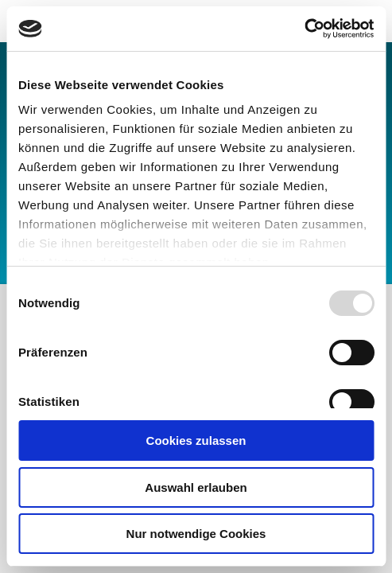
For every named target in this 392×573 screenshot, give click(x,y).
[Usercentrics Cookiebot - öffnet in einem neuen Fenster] (304, 29)
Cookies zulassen (196, 440)
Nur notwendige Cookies (196, 534)
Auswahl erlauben (196, 487)
